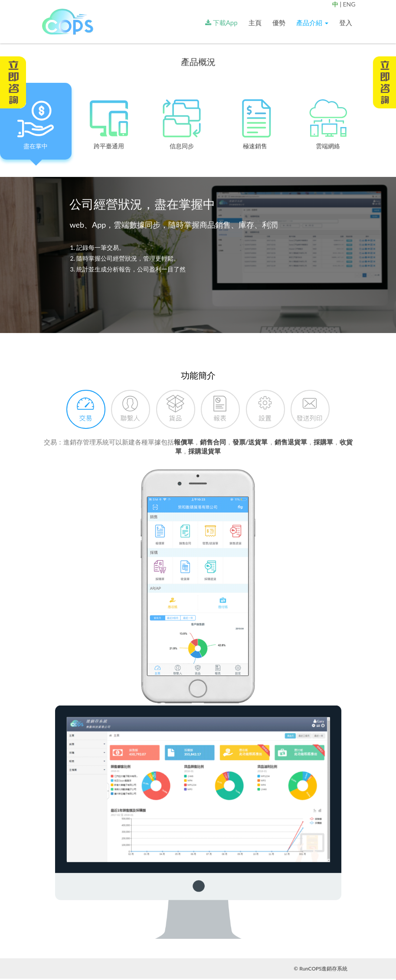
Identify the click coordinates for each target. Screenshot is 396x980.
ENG (349, 4)
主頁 (255, 23)
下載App (221, 23)
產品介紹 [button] (312, 23)
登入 (346, 23)
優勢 (279, 23)
